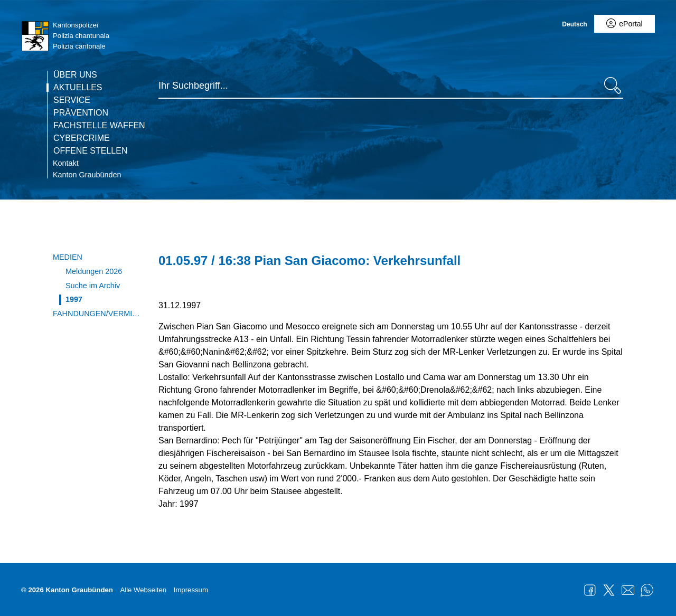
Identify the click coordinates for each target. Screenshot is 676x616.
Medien (68, 257)
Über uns (75, 75)
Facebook (590, 590)
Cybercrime (82, 138)
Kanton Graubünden (87, 175)
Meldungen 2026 (94, 271)
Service (72, 100)
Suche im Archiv (93, 286)
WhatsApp (647, 590)
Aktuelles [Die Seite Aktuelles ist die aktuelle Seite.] (78, 88)
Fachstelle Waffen (99, 126)
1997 (74, 299)
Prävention (81, 113)
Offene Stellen (90, 151)
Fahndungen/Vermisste (98, 314)
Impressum (191, 590)
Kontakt (66, 163)
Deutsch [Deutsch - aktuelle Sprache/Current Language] (574, 24)
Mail (628, 590)
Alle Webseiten (143, 590)
